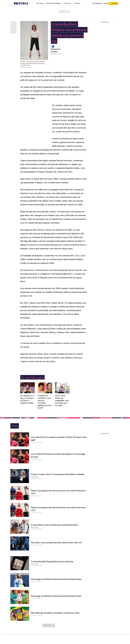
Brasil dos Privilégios (54, 3)
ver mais (49, 625)
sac (93, 3)
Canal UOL (67, 3)
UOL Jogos (40, 3)
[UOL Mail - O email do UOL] (98, 3)
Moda (65, 12)
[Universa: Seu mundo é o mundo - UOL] (21, 3)
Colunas (77, 3)
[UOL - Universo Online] (30, 3)
